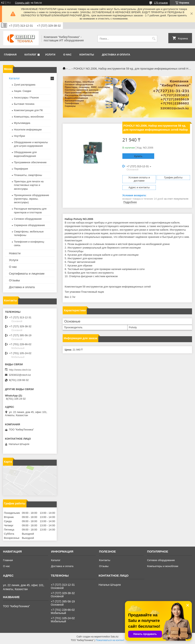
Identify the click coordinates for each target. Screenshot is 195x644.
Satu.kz (114, 637)
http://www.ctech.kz (20, 370)
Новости (15, 253)
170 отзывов (161, 3)
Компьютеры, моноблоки (29, 117)
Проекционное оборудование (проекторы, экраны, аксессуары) (32, 199)
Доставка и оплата (116, 55)
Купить (138, 156)
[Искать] (154, 39)
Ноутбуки (19, 136)
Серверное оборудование (29, 225)
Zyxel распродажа (25, 85)
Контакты (87, 55)
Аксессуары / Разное (26, 98)
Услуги (50, 55)
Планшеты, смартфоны (28, 175)
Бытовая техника (24, 104)
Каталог (30, 55)
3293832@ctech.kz (20, 375)
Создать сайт (22, 3)
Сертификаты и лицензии (27, 273)
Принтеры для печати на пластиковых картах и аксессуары (29, 185)
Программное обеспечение (30, 162)
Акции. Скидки (22, 91)
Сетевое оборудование (28, 219)
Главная (10, 55)
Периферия (21, 169)
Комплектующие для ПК (28, 110)
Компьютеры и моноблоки (163, 566)
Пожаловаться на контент (110, 640)
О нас (67, 55)
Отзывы (14, 280)
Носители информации (28, 130)
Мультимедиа (22, 123)
